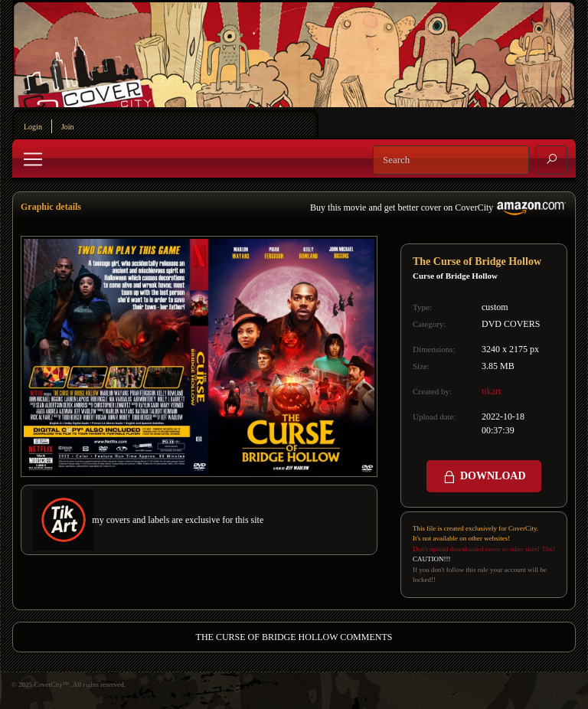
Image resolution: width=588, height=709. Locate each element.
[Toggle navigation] (33, 159)
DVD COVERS (511, 324)
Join (68, 127)
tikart (491, 391)
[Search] (451, 160)
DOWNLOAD (483, 477)
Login (33, 127)
